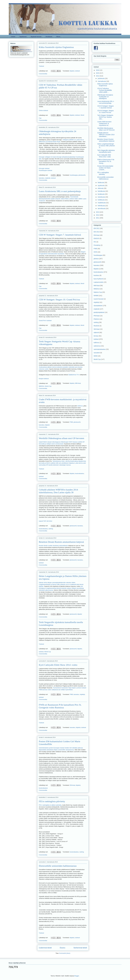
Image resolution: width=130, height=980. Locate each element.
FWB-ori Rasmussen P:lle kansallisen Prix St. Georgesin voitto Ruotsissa (60, 706)
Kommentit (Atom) (65, 953)
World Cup (48, 386)
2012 (98, 215)
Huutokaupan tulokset (46, 170)
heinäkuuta (102, 191)
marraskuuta (102, 81)
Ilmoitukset (49, 37)
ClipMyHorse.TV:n (74, 375)
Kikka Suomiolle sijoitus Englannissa (56, 47)
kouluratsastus (79, 473)
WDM (96, 356)
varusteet (97, 353)
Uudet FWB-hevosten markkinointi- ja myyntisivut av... (104, 124)
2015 (98, 73)
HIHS (95, 252)
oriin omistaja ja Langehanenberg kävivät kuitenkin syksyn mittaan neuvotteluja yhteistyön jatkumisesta (61, 588)
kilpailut (72, 71)
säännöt (96, 333)
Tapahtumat (23, 37)
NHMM (96, 296)
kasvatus (42, 178)
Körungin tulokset (44, 168)
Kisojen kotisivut (44, 379)
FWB (71, 422)
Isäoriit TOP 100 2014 (46, 521)
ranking (51, 529)
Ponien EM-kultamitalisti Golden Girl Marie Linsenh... (105, 168)
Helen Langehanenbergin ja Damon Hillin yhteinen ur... (106, 146)
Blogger (77, 976)
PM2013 (96, 319)
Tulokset (41, 66)
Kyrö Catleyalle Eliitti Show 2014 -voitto (58, 665)
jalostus (96, 259)
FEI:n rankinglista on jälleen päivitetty (50, 805)
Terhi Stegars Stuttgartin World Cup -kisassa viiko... (105, 117)
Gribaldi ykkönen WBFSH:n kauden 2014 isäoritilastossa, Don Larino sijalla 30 (58, 491)
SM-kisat (97, 329)
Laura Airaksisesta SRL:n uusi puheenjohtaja (60, 191)
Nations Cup (98, 292)
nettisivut (80, 406)
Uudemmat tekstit (45, 948)
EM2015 (96, 238)
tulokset (77, 71)
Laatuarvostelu (99, 282)
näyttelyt (82, 694)
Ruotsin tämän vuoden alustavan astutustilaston (53, 546)
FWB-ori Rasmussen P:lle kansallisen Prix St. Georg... (106, 161)
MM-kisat (78, 383)
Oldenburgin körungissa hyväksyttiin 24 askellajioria (105, 97)
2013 (98, 212)
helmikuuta (102, 206)
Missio (58, 37)
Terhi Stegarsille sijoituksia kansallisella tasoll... (106, 151)
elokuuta (101, 188)
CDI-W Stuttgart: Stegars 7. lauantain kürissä (60, 235)
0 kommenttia (43, 74)
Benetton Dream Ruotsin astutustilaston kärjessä (61, 542)
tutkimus (96, 343)
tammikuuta (102, 208)
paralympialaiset (99, 312)
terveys (96, 336)
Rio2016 (96, 326)
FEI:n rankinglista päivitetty (52, 801)
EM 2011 (97, 228)
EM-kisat (72, 785)
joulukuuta (101, 78)
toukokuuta (102, 197)
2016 (98, 70)
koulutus (96, 275)
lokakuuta (101, 183)
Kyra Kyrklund (98, 279)
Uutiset (13, 37)
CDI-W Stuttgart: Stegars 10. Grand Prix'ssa (59, 300)
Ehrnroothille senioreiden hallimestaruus (58, 866)
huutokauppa (74, 175)
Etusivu (63, 948)
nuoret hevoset (99, 299)
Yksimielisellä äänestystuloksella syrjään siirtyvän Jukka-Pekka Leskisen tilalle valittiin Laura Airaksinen (63, 199)
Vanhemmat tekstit (80, 948)
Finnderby (97, 245)
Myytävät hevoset (36, 37)
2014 (98, 76)
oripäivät (48, 178)
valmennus (97, 346)
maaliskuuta (102, 203)
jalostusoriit (82, 175)
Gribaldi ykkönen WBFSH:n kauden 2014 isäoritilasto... (106, 135)
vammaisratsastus (100, 349)
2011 (98, 218)
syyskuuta (101, 185)
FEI (95, 242)
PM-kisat (97, 316)
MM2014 (42, 386)
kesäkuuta (101, 194)
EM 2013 (97, 232)
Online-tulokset (43, 110)
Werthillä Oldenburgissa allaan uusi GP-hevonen (62, 438)
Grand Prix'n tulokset (45, 321)
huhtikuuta (101, 200)
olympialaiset (98, 306)
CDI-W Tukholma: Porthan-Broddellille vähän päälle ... (105, 90)
